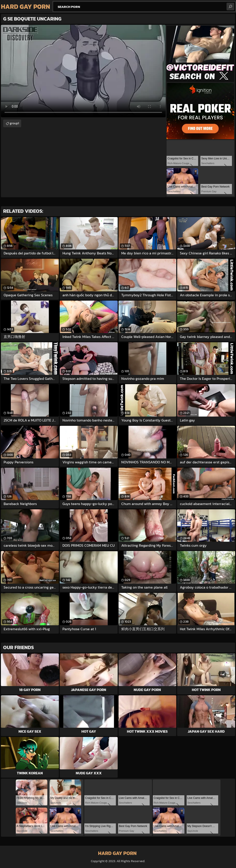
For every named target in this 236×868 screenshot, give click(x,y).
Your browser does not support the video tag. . (83, 71)
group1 (14, 123)
